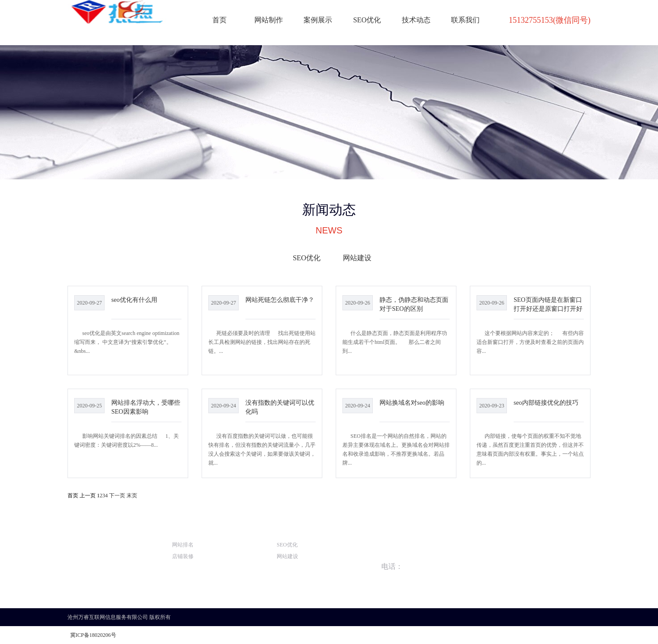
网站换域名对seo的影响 (412, 402)
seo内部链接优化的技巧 (546, 402)
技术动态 (416, 20)
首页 (219, 20)
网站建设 (357, 258)
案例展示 (318, 20)
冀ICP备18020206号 (93, 635)
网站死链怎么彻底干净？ (280, 300)
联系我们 (465, 20)
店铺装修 (183, 556)
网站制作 (269, 20)
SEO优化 (367, 20)
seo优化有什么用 (134, 300)
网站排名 (183, 545)
